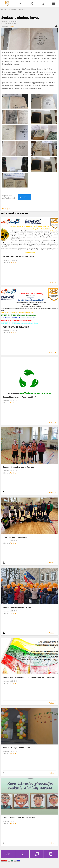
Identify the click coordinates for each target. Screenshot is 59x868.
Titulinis (4, 10)
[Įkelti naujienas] (20, 3)
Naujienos (13, 10)
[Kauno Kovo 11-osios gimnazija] (7, 3)
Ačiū (23, 197)
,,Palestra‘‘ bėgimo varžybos (15, 537)
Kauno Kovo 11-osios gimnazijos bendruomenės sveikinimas (29, 677)
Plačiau (51, 282)
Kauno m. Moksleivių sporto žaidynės (18, 467)
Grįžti (8, 209)
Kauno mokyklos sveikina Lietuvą (17, 607)
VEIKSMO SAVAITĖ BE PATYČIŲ (16, 327)
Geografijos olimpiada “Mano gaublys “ (19, 397)
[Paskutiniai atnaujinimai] (31, 3)
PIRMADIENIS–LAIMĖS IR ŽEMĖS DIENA (19, 257)
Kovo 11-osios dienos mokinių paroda (19, 818)
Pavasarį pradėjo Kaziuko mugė (16, 748)
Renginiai (22, 10)
